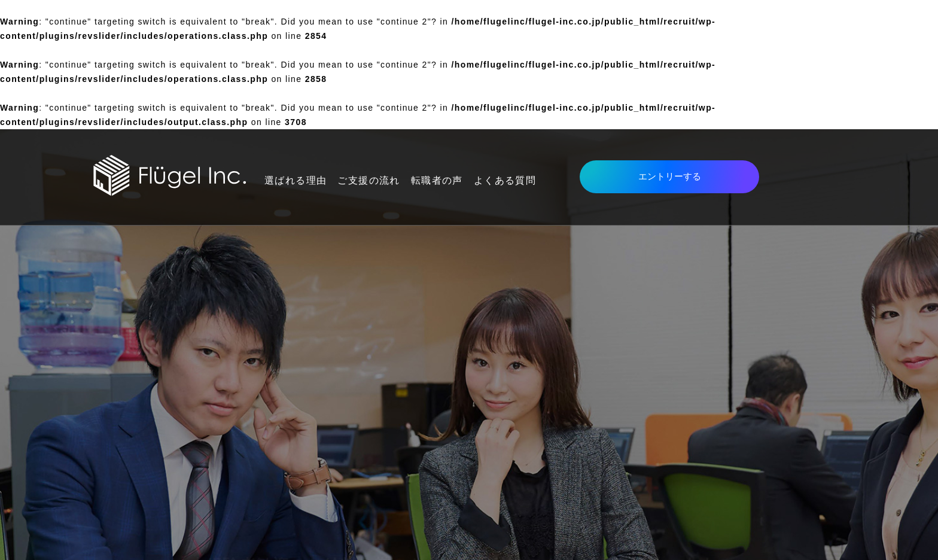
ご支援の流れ (368, 181)
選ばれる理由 (296, 181)
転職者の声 (437, 181)
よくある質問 (505, 181)
